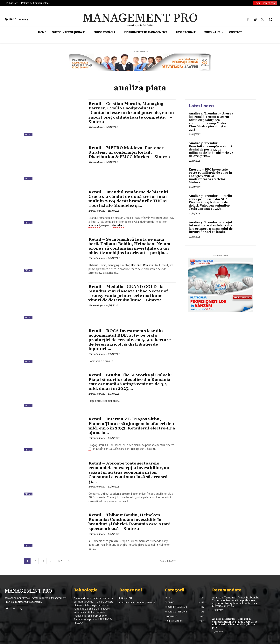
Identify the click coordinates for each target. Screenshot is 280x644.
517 (60, 561)
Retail (28, 134)
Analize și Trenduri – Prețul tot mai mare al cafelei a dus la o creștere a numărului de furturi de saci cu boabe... (211, 227)
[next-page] (69, 561)
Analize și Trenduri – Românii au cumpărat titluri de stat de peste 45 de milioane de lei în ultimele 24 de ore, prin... (211, 150)
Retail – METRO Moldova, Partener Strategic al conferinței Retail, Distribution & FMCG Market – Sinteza (130, 152)
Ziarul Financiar (97, 211)
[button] (271, 19)
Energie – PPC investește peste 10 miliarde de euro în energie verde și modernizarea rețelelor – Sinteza (210, 176)
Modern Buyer (96, 127)
